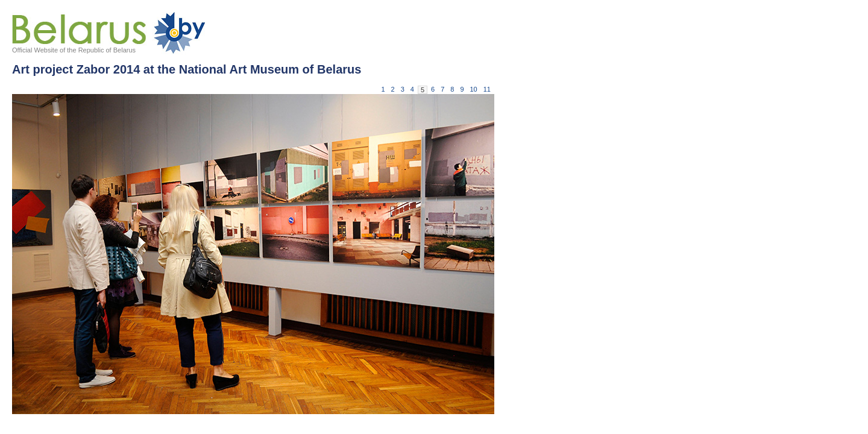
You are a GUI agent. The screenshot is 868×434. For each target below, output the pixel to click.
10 (474, 89)
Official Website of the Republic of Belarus (74, 50)
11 (487, 89)
